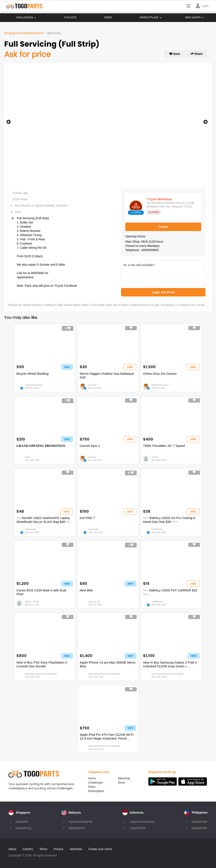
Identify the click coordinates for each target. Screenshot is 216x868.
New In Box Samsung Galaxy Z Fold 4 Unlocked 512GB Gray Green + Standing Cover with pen (170, 664)
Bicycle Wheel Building (32, 374)
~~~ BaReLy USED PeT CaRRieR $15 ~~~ (170, 592)
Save (175, 54)
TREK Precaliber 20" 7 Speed (164, 446)
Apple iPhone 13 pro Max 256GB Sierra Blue (108, 664)
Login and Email (163, 292)
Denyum (92, 457)
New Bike (86, 590)
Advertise (76, 849)
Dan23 (155, 457)
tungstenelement (34, 385)
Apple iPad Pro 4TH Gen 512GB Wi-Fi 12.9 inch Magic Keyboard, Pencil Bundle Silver (107, 737)
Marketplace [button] (151, 18)
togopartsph (200, 822)
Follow (163, 227)
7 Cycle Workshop (159, 199)
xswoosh (92, 385)
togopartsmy (77, 828)
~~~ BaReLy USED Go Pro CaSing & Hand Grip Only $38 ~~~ (169, 520)
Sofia (27, 457)
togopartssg (24, 828)
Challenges (26, 18)
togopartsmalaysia (81, 822)
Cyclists (70, 18)
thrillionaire (30, 529)
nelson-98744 (32, 602)
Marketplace (96, 791)
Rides (108, 18)
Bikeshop (124, 778)
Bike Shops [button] (194, 18)
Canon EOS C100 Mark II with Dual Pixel (41, 592)
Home (92, 778)
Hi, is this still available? (163, 273)
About (12, 849)
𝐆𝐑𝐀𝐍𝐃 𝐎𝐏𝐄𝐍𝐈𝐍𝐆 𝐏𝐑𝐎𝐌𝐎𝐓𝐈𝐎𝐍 (41, 446)
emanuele (93, 529)
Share (197, 54)
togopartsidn (138, 828)
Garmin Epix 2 (90, 446)
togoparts (22, 822)
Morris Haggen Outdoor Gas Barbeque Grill (107, 375)
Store (121, 783)
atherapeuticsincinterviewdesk (41, 674)
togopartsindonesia (142, 822)
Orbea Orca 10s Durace (160, 374)
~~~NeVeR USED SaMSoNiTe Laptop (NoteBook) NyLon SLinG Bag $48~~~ (43, 520)
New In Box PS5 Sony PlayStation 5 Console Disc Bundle (42, 664)
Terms (43, 849)
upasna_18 (94, 602)
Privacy (59, 849)
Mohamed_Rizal (160, 385)
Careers (28, 849)
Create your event (100, 849)
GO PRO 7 (87, 518)
